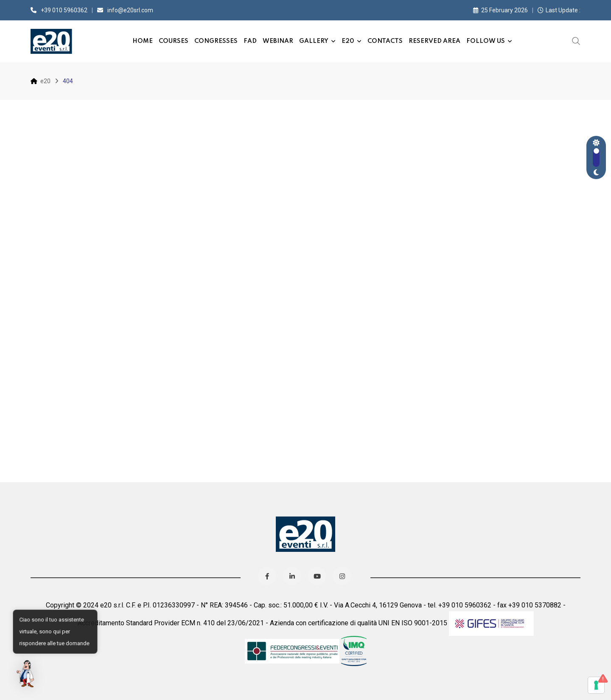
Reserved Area (434, 41)
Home (143, 41)
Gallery (314, 41)
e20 (348, 41)
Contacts (385, 41)
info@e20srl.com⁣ (130, 10)
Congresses (216, 41)
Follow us (486, 41)
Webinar (278, 41)
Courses (174, 41)
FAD (250, 41)
